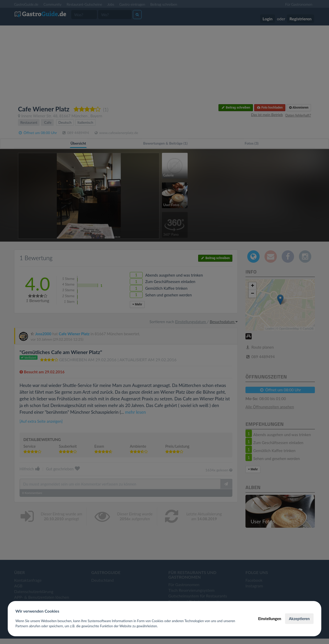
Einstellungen (270, 619)
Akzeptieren (299, 619)
